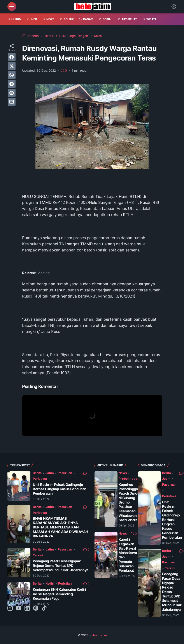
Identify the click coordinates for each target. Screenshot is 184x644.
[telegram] (12, 84)
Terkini (38, 555)
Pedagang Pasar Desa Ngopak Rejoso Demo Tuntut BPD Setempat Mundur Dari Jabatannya (60, 566)
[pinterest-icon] (36, 608)
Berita (37, 473)
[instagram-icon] (10, 608)
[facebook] (12, 57)
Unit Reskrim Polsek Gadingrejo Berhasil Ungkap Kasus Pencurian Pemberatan (60, 489)
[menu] (12, 7)
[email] (12, 102)
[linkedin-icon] (27, 608)
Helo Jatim (99, 635)
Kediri (50, 583)
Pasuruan (65, 473)
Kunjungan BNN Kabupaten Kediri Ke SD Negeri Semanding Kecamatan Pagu (59, 594)
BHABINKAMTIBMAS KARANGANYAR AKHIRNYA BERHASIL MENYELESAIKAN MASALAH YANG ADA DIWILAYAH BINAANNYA (60, 527)
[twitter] (12, 66)
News (123, 473)
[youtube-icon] (19, 608)
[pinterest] (12, 93)
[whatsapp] (12, 75)
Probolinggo (128, 479)
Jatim (50, 473)
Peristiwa (40, 479)
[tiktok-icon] (44, 608)
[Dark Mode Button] (174, 7)
